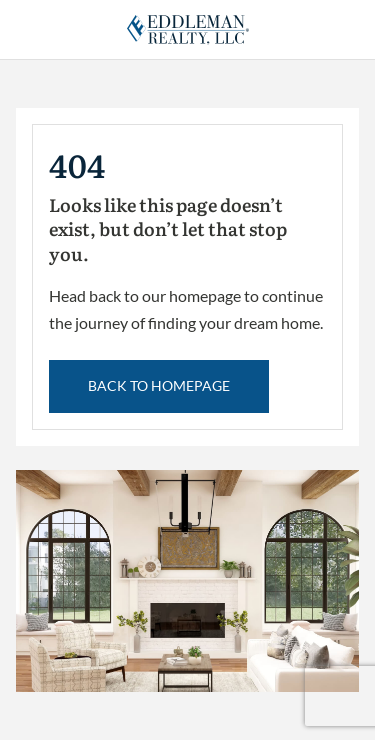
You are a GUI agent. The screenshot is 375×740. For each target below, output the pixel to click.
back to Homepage (159, 385)
